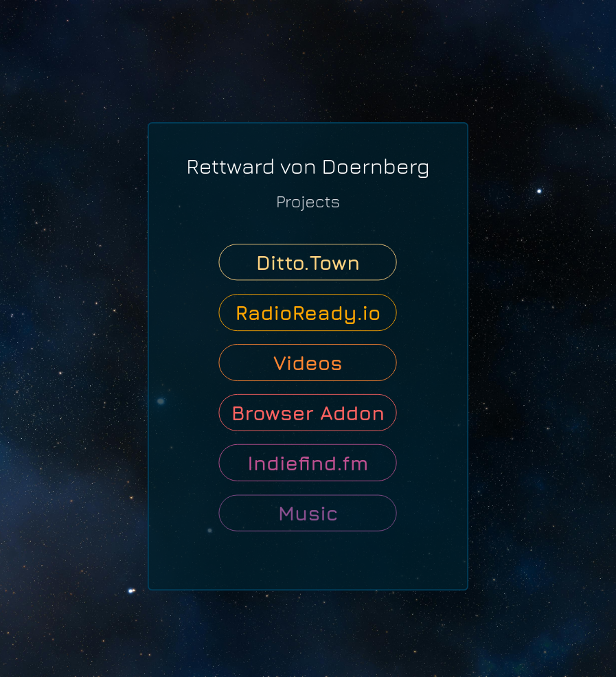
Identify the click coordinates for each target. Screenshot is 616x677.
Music (308, 513)
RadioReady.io (308, 312)
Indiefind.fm (308, 463)
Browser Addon (308, 413)
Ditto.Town (308, 262)
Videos (308, 363)
